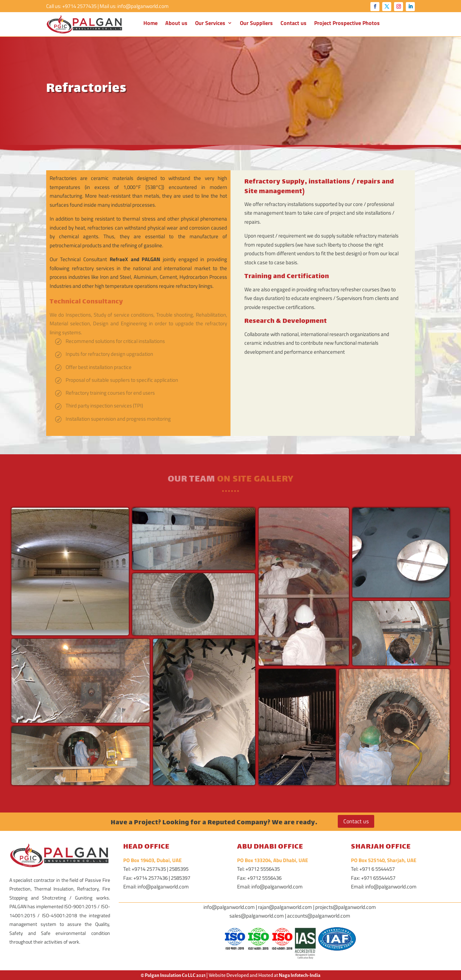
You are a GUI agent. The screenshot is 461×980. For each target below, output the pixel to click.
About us (176, 24)
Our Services (210, 24)
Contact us (294, 24)
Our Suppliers (256, 24)
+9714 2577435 (79, 6)
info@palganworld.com (143, 6)
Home (150, 24)
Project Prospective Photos (347, 24)
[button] (70, 571)
